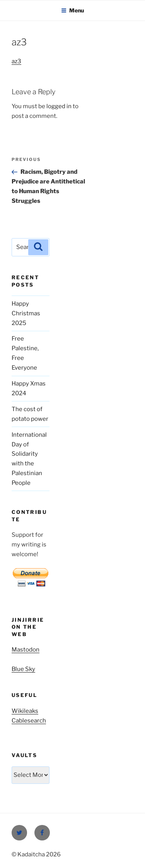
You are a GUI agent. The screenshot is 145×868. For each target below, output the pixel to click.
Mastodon (26, 650)
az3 (16, 61)
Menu (72, 10)
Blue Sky (23, 669)
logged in (59, 106)
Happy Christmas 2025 (26, 313)
